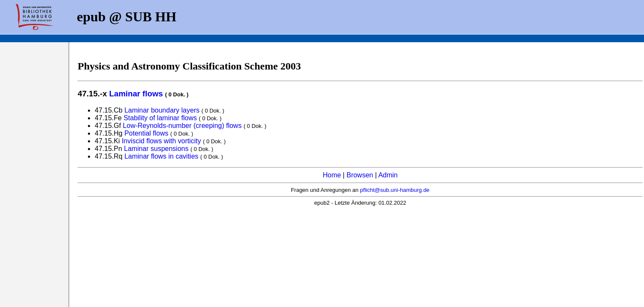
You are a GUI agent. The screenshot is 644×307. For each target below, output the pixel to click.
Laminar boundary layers (162, 110)
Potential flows (146, 133)
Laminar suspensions (156, 149)
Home (332, 175)
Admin (388, 175)
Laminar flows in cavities (161, 156)
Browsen (360, 175)
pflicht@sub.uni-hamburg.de (395, 190)
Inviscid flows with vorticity (161, 141)
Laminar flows (136, 94)
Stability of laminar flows (160, 118)
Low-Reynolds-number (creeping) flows (182, 126)
